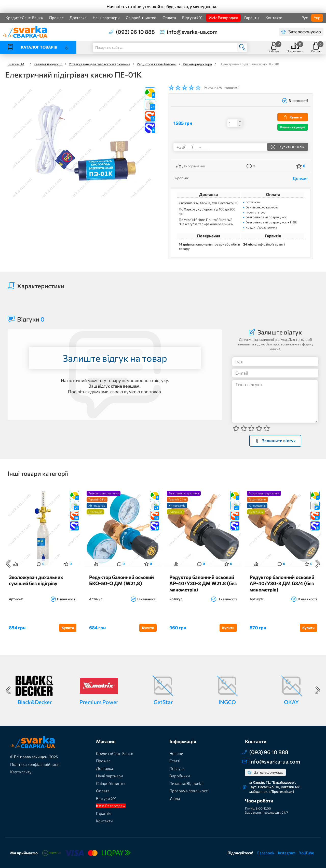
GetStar (163, 702)
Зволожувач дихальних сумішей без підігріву (36, 580)
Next (318, 564)
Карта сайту (21, 772)
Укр (317, 18)
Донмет (300, 178)
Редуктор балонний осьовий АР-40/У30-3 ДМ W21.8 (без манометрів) (203, 583)
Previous (8, 564)
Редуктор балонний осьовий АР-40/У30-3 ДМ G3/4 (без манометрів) (282, 583)
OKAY (291, 702)
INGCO (227, 702)
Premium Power (99, 702)
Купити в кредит (293, 127)
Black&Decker (35, 702)
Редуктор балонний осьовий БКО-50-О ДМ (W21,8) (121, 580)
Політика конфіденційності (35, 764)
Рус (305, 18)
